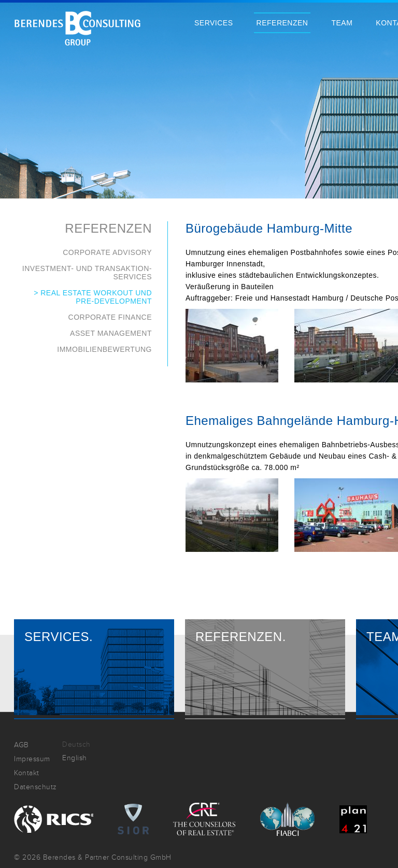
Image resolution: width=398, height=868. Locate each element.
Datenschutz (35, 787)
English (75, 758)
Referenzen (282, 23)
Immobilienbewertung (104, 349)
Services (214, 23)
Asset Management (111, 333)
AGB (22, 745)
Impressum (32, 759)
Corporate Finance (110, 317)
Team (342, 23)
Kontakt (27, 773)
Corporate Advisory (107, 252)
